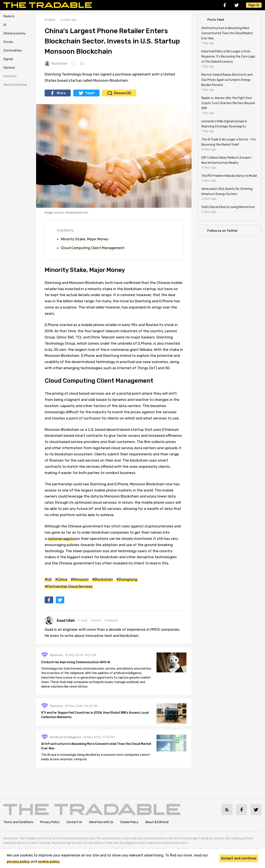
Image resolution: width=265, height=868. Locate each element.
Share (61, 93)
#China (61, 579)
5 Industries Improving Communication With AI (76, 662)
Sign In (254, 5)
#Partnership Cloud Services (69, 586)
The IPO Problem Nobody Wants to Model (229, 176)
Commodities (13, 51)
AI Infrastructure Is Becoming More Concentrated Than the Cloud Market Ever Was (96, 746)
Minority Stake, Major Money (85, 239)
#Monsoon (80, 579)
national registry (62, 539)
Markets (9, 16)
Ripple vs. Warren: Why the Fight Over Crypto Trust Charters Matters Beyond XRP (228, 103)
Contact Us (74, 822)
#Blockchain (102, 579)
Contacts (10, 76)
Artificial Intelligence (65, 737)
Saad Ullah (56, 63)
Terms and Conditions (18, 822)
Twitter (96, 621)
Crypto (50, 20)
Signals (8, 59)
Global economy (15, 33)
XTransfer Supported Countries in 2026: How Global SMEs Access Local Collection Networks (95, 715)
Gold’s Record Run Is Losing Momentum (228, 207)
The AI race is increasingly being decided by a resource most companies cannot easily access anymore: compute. (96, 757)
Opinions (9, 68)
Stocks (8, 42)
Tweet (90, 93)
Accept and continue (239, 858)
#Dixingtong (127, 579)
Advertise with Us (101, 822)
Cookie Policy (129, 822)
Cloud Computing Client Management (93, 248)
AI (5, 25)
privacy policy (18, 861)
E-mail (83, 621)
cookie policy (49, 861)
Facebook (111, 621)
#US (48, 579)
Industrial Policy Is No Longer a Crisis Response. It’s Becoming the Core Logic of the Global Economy (228, 57)
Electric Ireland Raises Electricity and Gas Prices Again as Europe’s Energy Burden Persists (227, 80)
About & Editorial (15, 85)
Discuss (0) (123, 93)
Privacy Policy (50, 822)
